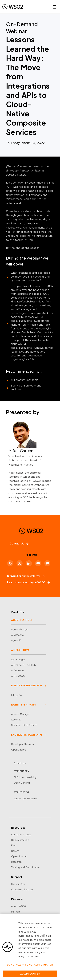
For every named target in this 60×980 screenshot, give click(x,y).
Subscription (18, 884)
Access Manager (20, 714)
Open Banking (22, 783)
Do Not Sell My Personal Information (30, 966)
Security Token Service (24, 725)
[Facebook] (10, 563)
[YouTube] (38, 563)
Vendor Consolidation (26, 798)
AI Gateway (18, 635)
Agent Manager (20, 629)
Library (15, 851)
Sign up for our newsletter (26, 576)
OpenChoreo (19, 750)
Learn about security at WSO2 (28, 582)
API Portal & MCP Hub (24, 665)
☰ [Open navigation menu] (55, 7)
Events (15, 845)
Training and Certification (26, 867)
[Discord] (47, 563)
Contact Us (19, 543)
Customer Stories (21, 834)
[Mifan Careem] (30, 451)
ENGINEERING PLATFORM (26, 735)
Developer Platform (22, 744)
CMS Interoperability (25, 777)
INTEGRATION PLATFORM (26, 685)
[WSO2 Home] (13, 7)
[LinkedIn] (29, 563)
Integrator (17, 695)
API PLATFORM (20, 650)
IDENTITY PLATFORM (24, 705)
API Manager (18, 659)
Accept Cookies (30, 975)
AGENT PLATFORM (22, 620)
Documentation (20, 840)
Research (16, 862)
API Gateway (18, 676)
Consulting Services (22, 889)
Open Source (19, 856)
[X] (20, 563)
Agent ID (16, 640)
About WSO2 (19, 906)
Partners (16, 912)
